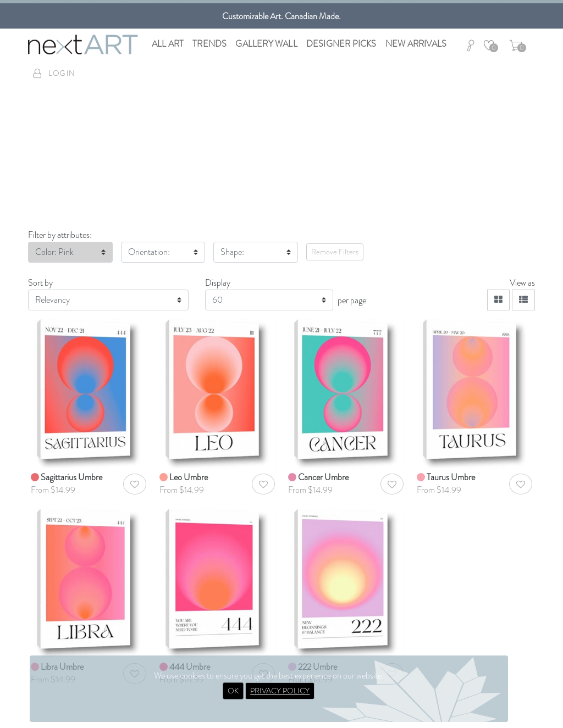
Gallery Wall (266, 44)
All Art (168, 44)
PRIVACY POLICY (280, 691)
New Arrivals (416, 44)
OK (233, 691)
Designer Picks (341, 44)
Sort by (40, 283)
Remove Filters (335, 252)
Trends (209, 44)
